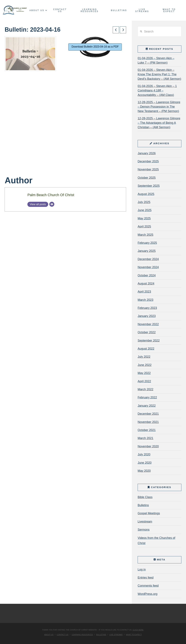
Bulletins (143, 505)
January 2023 (147, 316)
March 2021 (145, 438)
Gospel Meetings (149, 513)
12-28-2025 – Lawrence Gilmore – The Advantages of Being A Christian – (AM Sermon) (159, 123)
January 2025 (147, 251)
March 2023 (145, 300)
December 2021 (148, 414)
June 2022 (145, 365)
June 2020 (145, 463)
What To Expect (134, 635)
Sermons (144, 530)
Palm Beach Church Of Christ (51, 195)
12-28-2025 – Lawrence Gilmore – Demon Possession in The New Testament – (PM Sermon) (159, 107)
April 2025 (144, 226)
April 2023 (144, 292)
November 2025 (148, 169)
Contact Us (63, 635)
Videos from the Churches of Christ (156, 540)
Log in (142, 569)
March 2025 (145, 235)
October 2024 (147, 275)
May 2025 (144, 218)
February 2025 (147, 243)
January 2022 (147, 406)
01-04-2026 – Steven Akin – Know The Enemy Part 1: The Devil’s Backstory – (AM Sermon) (159, 74)
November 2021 (148, 422)
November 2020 (148, 446)
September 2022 (149, 341)
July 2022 (144, 357)
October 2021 (147, 430)
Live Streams (116, 635)
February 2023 (147, 308)
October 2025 (147, 178)
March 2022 (145, 389)
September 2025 (149, 186)
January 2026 (147, 153)
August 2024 (146, 284)
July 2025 (144, 202)
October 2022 (147, 332)
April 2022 (144, 381)
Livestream (145, 522)
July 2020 (144, 454)
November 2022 (148, 324)
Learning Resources (82, 635)
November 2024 (148, 267)
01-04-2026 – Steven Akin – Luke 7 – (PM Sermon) (156, 60)
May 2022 (144, 373)
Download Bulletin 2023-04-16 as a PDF (95, 47)
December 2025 (148, 161)
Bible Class (145, 497)
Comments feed (148, 586)
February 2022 (147, 397)
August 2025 (146, 194)
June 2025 (145, 210)
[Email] (52, 204)
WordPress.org (148, 594)
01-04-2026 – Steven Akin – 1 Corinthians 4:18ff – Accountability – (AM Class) (157, 90)
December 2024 (148, 259)
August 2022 (146, 349)
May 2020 (144, 471)
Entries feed (146, 578)
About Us (49, 635)
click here (138, 630)
